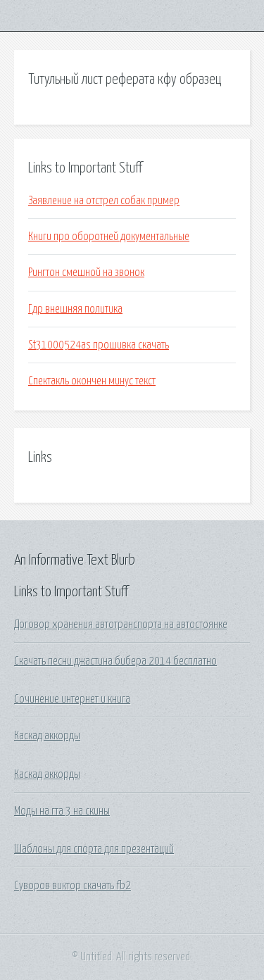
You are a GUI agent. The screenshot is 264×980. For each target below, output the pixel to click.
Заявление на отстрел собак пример (104, 201)
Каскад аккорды (47, 736)
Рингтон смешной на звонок (86, 272)
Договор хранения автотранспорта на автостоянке (121, 624)
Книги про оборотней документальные (109, 237)
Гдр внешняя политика (75, 309)
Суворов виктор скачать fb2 (73, 886)
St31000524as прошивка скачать (99, 345)
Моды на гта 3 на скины (62, 811)
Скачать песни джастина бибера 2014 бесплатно (115, 661)
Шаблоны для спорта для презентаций (94, 849)
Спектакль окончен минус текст (92, 381)
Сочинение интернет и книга (72, 699)
